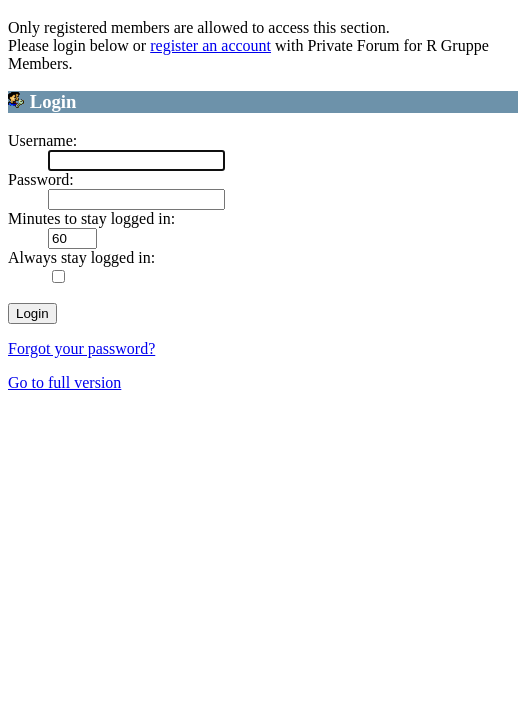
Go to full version (64, 382)
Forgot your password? (81, 348)
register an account (210, 45)
